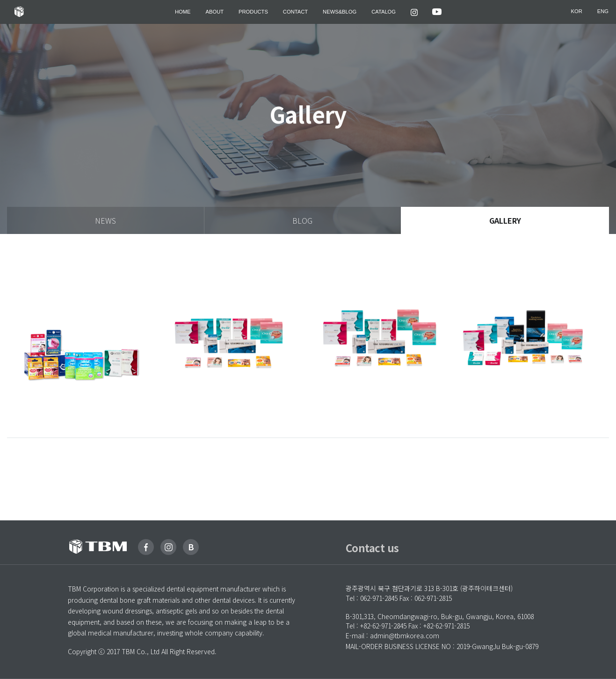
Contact (295, 12)
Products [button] (253, 12)
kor (577, 12)
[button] (414, 12)
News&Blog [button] (340, 12)
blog (302, 220)
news (105, 220)
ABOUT (215, 12)
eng (603, 12)
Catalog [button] (384, 12)
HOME (183, 12)
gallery (505, 220)
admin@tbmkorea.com (405, 635)
